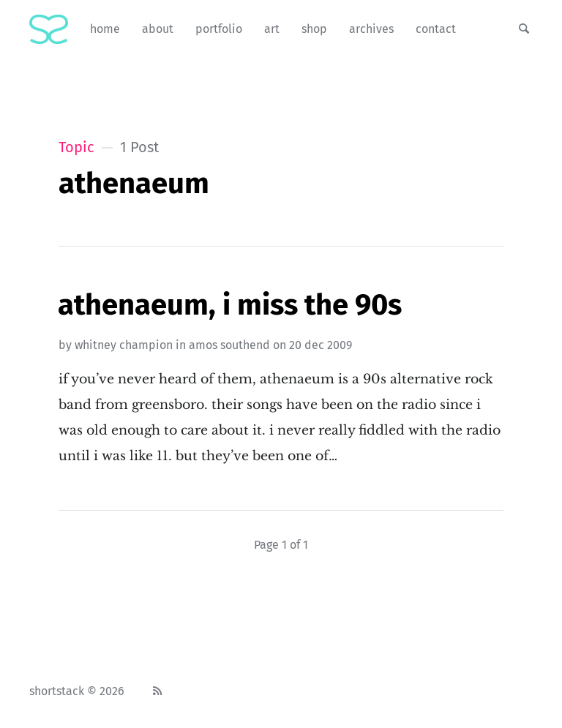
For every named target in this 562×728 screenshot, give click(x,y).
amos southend (229, 345)
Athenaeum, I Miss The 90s (230, 305)
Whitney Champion (124, 345)
